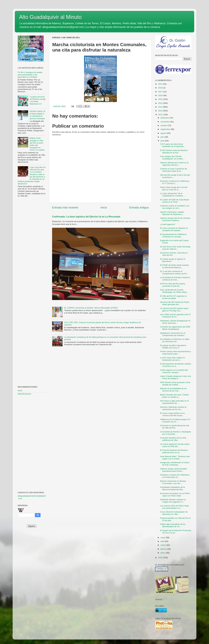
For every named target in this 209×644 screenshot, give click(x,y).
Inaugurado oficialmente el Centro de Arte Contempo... (175, 464)
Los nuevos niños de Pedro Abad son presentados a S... (174, 507)
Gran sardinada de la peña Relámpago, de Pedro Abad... (174, 291)
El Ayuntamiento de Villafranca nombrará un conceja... (173, 235)
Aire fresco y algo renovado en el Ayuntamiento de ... (174, 402)
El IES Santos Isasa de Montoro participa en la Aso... (174, 151)
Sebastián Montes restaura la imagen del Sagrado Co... (173, 501)
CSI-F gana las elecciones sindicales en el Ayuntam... (173, 145)
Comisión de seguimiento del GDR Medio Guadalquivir (175, 328)
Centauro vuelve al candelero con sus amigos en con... (175, 207)
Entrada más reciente (65, 207)
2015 (161, 99)
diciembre (165, 118)
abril (163, 541)
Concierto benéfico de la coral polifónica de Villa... (173, 439)
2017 (161, 92)
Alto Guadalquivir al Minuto (50, 17)
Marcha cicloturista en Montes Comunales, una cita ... (173, 482)
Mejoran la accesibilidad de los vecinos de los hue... (173, 390)
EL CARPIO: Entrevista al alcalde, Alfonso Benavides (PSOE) (91, 308)
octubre (164, 125)
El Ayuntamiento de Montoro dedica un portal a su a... (176, 365)
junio (163, 141)
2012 (161, 111)
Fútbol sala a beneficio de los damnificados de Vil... (173, 525)
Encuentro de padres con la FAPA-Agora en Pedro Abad (175, 495)
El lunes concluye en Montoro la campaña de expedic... (174, 229)
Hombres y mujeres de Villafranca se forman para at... (175, 476)
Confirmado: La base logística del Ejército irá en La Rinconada (86, 217)
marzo (163, 545)
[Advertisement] (32, 246)
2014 (161, 103)
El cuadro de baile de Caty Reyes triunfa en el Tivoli (175, 201)
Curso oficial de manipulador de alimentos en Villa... (174, 513)
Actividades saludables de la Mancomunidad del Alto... (172, 488)
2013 (161, 107)
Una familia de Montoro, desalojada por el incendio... (175, 433)
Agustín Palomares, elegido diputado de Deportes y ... (172, 213)
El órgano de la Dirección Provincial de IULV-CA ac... (176, 532)
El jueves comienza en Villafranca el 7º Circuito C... (175, 182)
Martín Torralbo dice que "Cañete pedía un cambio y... (174, 396)
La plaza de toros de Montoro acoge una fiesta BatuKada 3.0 (38, 100)
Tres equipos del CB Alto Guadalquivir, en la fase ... (172, 158)
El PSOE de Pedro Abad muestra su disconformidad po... (175, 266)
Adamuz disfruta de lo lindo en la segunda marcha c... (174, 164)
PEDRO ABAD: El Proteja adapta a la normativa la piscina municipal (37, 115)
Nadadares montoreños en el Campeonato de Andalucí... (173, 334)
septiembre (166, 129)
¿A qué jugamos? (168, 224)
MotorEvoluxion (24, 394)
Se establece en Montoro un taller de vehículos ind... (175, 340)
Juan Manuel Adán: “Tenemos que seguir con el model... (175, 458)
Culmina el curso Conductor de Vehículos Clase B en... (174, 170)
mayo (163, 538)
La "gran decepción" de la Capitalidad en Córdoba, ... (173, 195)
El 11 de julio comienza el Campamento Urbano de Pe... (174, 273)
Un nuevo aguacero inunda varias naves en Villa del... (175, 445)
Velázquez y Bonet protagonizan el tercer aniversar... (175, 322)
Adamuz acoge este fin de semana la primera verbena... (175, 219)
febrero (164, 549)
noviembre (165, 122)
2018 (161, 88)
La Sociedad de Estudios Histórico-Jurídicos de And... (175, 279)
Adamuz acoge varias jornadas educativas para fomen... (174, 470)
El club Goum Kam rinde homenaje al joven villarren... (175, 248)
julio (163, 137)
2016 (161, 95)
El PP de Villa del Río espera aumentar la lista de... (173, 285)
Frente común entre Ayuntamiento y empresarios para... (176, 353)
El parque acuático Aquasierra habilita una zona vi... (173, 347)
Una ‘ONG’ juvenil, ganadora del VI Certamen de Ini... (175, 316)
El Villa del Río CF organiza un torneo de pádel (173, 297)
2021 (161, 84)
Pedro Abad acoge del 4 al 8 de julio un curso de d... (174, 188)
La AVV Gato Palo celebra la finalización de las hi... (172, 359)
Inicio (104, 207)
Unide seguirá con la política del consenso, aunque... (174, 371)
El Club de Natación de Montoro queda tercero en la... (174, 451)
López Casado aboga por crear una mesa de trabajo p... (175, 377)
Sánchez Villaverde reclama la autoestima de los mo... (173, 408)
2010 (161, 558)
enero (163, 553)
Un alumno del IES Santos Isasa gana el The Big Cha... (174, 310)
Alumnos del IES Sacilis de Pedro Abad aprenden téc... (175, 303)
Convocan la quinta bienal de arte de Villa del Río (175, 427)
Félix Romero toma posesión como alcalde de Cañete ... (175, 384)
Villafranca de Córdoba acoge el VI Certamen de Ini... (175, 421)
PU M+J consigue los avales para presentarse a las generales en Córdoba (30, 75)
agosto (164, 133)
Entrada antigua (139, 207)
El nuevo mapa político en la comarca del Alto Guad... (172, 414)
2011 (161, 115)
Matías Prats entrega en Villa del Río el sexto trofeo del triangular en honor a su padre (37, 144)
